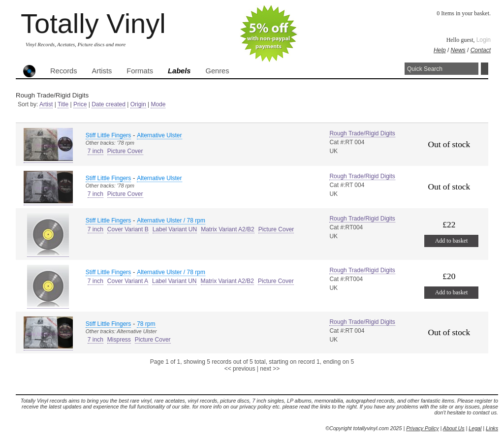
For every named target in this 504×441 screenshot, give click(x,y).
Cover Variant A (128, 281)
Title (63, 104)
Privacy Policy (422, 428)
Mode (158, 104)
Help (440, 50)
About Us (454, 428)
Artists (102, 71)
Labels (179, 71)
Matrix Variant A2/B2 (228, 229)
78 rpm (146, 324)
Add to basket (452, 241)
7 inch (95, 151)
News (458, 50)
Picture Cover (125, 151)
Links (492, 428)
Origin (138, 104)
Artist (46, 104)
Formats (140, 71)
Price (80, 104)
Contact (481, 50)
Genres (217, 71)
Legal (475, 428)
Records (64, 71)
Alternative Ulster (159, 135)
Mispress (119, 340)
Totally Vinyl (93, 23)
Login (484, 40)
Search (485, 69)
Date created (109, 104)
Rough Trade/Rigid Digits (362, 133)
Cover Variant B (128, 229)
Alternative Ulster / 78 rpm (171, 220)
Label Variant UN (175, 229)
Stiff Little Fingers (108, 135)
